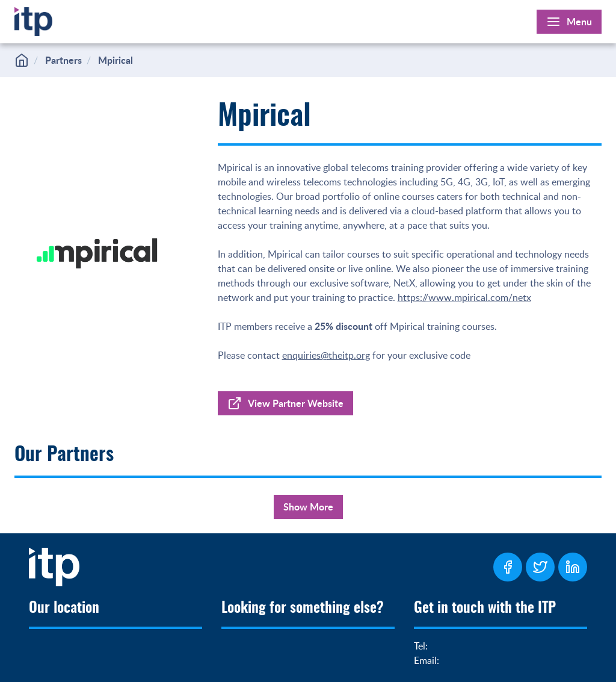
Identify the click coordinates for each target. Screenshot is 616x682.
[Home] (33, 19)
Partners (63, 60)
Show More (308, 507)
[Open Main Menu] (569, 22)
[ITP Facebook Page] (508, 567)
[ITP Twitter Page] (540, 567)
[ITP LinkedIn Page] (573, 567)
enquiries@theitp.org (326, 355)
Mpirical (115, 60)
